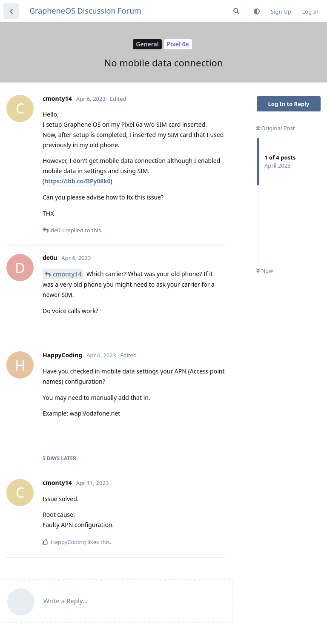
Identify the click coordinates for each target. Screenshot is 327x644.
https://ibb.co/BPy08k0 (77, 181)
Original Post (275, 128)
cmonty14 (67, 274)
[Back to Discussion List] (11, 11)
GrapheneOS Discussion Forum (85, 11)
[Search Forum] (236, 11)
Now (265, 271)
